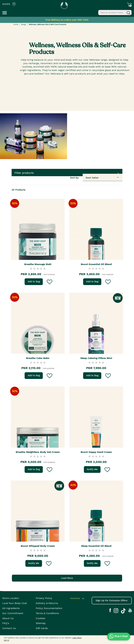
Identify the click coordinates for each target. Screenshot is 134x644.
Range (24, 25)
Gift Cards (42, 628)
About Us (8, 618)
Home (16, 25)
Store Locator (11, 598)
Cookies (40, 618)
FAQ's (6, 623)
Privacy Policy (44, 598)
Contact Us (9, 628)
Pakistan (78, 599)
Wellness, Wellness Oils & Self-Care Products (48, 25)
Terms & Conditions (47, 613)
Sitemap (41, 623)
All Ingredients (11, 608)
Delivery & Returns (47, 603)
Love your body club (15, 603)
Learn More (77, 638)
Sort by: (75, 178)
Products (18, 190)
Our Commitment (13, 613)
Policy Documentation (49, 608)
